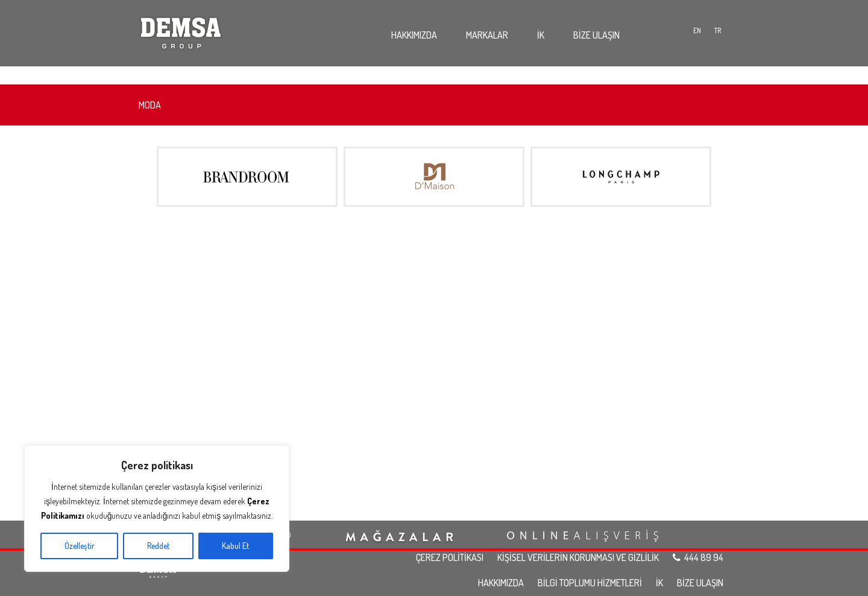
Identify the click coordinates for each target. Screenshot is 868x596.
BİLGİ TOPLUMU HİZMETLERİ (590, 583)
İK (541, 35)
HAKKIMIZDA (414, 35)
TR (718, 30)
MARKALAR (487, 35)
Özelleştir (80, 546)
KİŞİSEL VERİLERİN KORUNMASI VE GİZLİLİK (578, 557)
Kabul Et (235, 546)
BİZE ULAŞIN (596, 35)
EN (697, 30)
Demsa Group (181, 30)
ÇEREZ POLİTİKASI (450, 557)
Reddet (158, 546)
